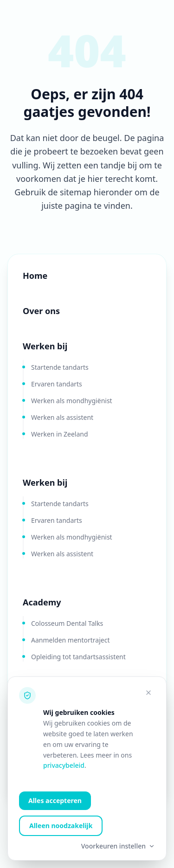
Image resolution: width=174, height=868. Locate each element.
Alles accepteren (55, 800)
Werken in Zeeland (60, 434)
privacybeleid (64, 765)
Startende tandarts (60, 367)
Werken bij (45, 346)
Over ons (41, 311)
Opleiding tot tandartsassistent (78, 657)
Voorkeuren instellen (118, 846)
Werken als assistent (62, 417)
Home (35, 276)
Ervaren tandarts (57, 384)
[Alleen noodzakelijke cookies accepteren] (148, 693)
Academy (42, 602)
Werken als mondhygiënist (72, 401)
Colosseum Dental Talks (67, 623)
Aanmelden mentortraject (70, 640)
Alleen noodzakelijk (61, 826)
